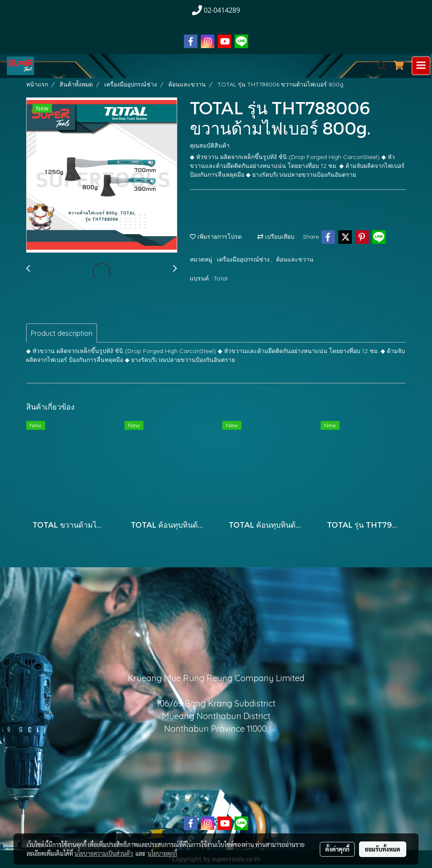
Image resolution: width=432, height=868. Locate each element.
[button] (379, 66)
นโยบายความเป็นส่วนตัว (104, 853)
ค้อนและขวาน (295, 259)
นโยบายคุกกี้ (162, 853)
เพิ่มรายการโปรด (216, 237)
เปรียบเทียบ (276, 237)
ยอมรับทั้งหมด (383, 849)
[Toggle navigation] (421, 66)
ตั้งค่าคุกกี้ (337, 849)
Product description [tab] (62, 333)
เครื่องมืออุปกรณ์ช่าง (244, 259)
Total (220, 278)
